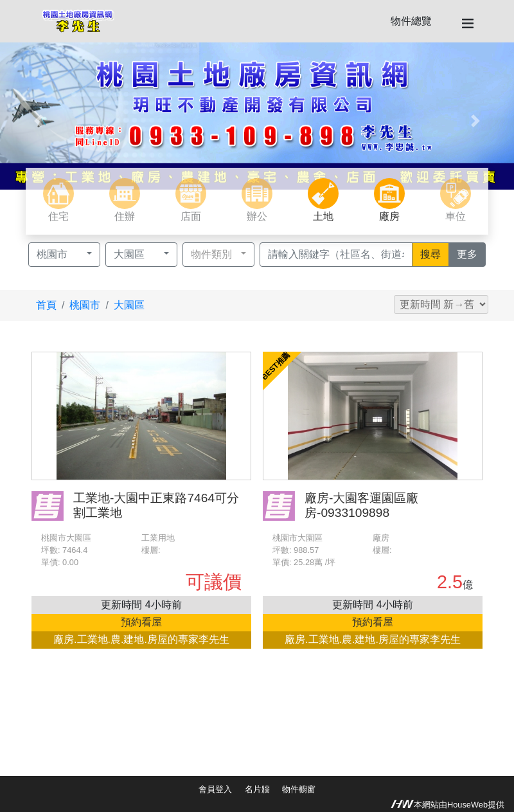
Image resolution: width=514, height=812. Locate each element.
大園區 (129, 305)
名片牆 (257, 789)
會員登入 (215, 789)
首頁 (46, 305)
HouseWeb (467, 805)
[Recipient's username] (336, 255)
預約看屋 (141, 622)
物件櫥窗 (299, 789)
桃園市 (85, 305)
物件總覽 (411, 21)
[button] (39, 121)
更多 (471, 253)
